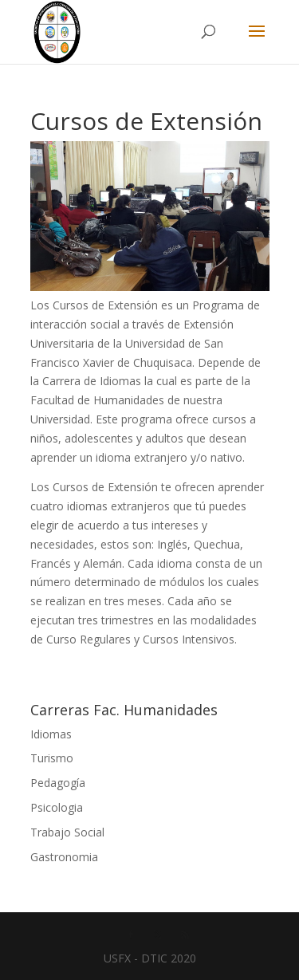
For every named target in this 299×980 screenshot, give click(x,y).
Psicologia (57, 807)
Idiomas (51, 734)
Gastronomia (64, 857)
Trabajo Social (67, 832)
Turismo (52, 758)
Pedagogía (58, 783)
